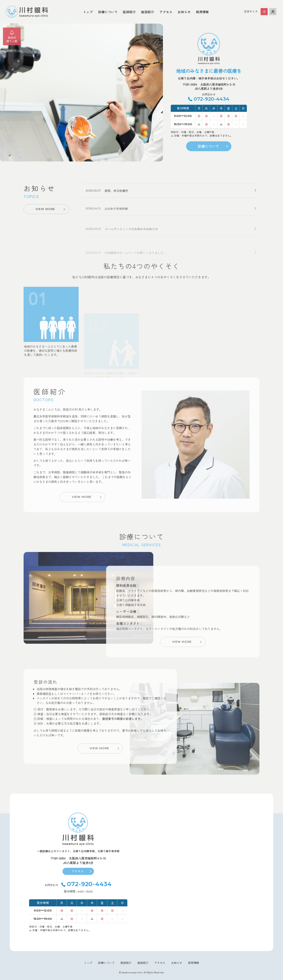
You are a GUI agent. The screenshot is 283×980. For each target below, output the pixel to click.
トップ (88, 12)
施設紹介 (148, 12)
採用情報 (202, 12)
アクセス (166, 12)
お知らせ (184, 12)
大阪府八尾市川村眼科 (27, 12)
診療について (108, 12)
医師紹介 (129, 12)
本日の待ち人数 (12, 39)
